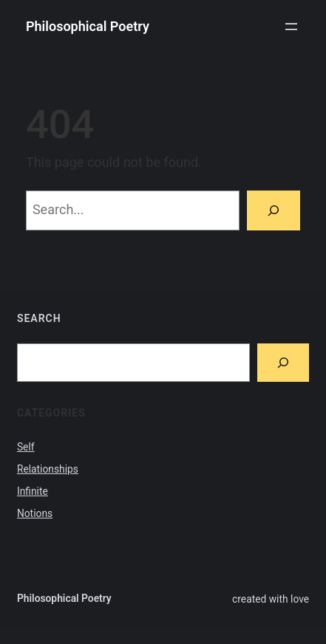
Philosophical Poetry (88, 26)
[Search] (274, 210)
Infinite (33, 491)
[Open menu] (291, 27)
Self (26, 447)
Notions (35, 513)
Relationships (48, 469)
